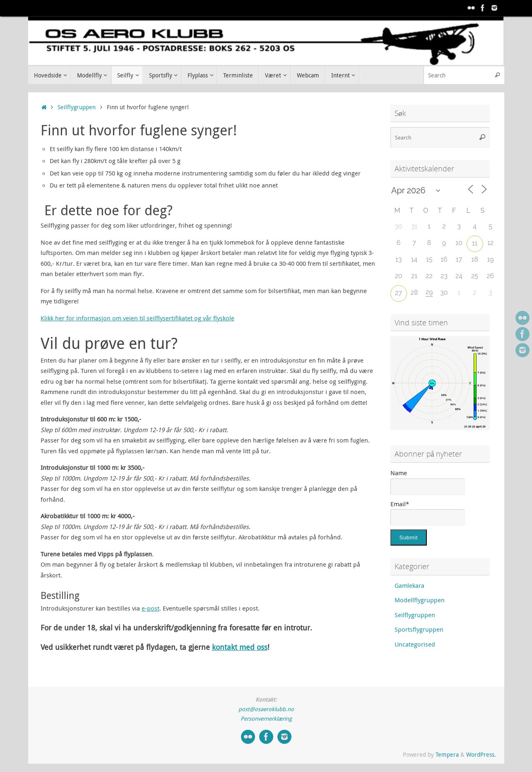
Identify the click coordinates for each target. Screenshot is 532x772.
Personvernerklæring (266, 719)
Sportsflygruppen (419, 629)
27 (398, 293)
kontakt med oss (240, 647)
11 (475, 243)
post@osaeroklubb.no (266, 709)
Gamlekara (409, 585)
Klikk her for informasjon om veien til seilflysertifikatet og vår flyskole (137, 318)
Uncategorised (415, 644)
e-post (150, 608)
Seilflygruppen (77, 107)
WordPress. (481, 755)
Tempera (447, 755)
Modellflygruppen (420, 600)
